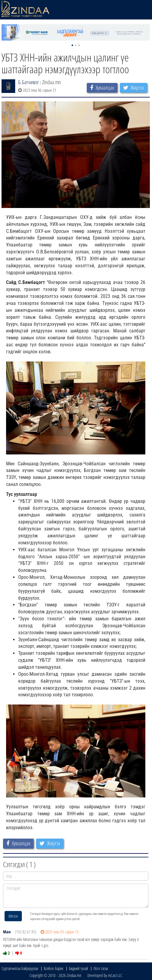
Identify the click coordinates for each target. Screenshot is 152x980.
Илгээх (13, 916)
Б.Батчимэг (29, 82)
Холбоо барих (54, 968)
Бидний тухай (78, 968)
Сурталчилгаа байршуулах (20, 968)
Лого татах (101, 968)
